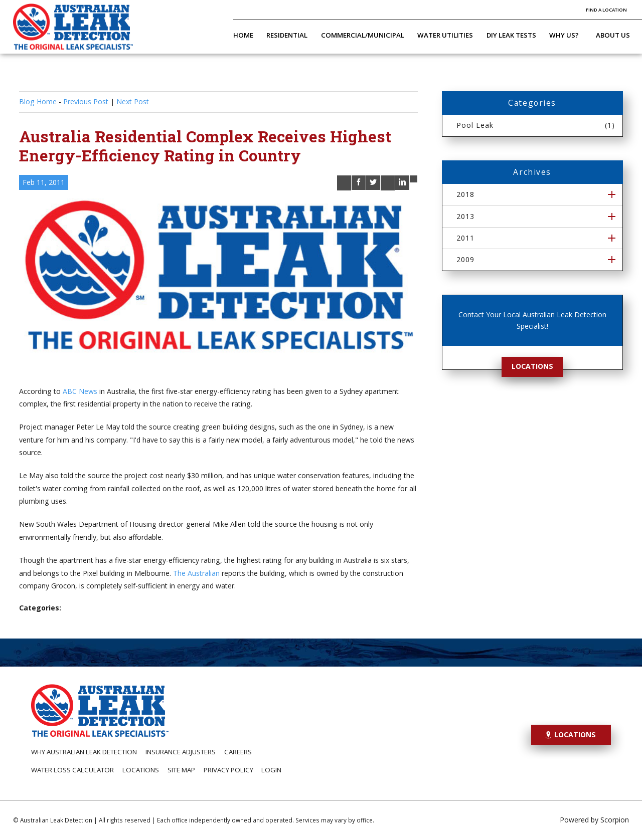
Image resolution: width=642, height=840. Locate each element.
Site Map (181, 770)
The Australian (196, 573)
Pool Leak (536, 125)
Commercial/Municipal (363, 35)
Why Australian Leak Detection (84, 752)
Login (271, 770)
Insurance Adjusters (181, 752)
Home (243, 35)
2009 (465, 259)
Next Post (133, 101)
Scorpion (615, 820)
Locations (532, 366)
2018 (465, 194)
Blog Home (38, 101)
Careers (238, 752)
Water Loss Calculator (72, 770)
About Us (613, 35)
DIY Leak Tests (511, 35)
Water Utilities (445, 35)
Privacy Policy (228, 770)
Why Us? (564, 35)
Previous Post (86, 101)
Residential (287, 35)
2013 (465, 216)
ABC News (80, 391)
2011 (465, 238)
